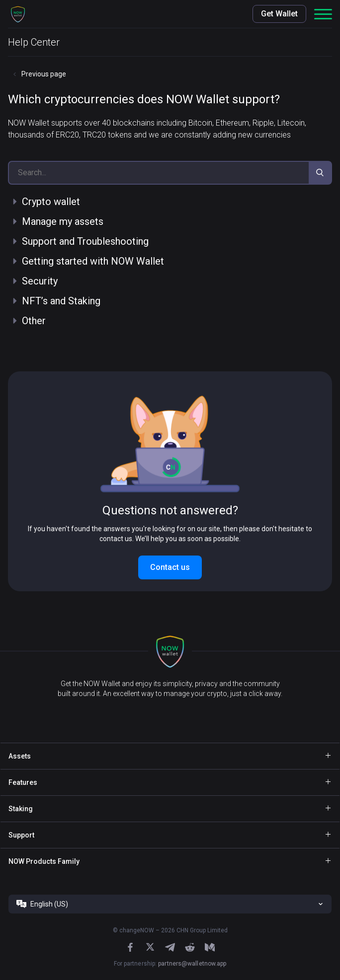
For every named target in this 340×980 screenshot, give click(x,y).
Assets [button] (20, 756)
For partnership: (170, 964)
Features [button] (23, 782)
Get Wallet (279, 14)
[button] (18, 14)
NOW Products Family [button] (44, 861)
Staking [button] (21, 809)
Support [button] (21, 835)
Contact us (170, 567)
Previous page (44, 74)
